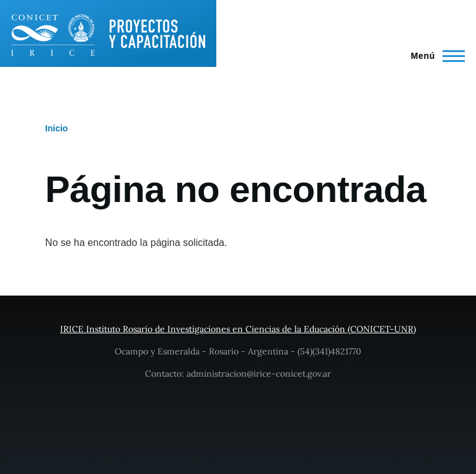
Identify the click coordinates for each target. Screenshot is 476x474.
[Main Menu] (434, 56)
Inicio (57, 128)
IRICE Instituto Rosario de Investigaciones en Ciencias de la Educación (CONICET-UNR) (238, 329)
